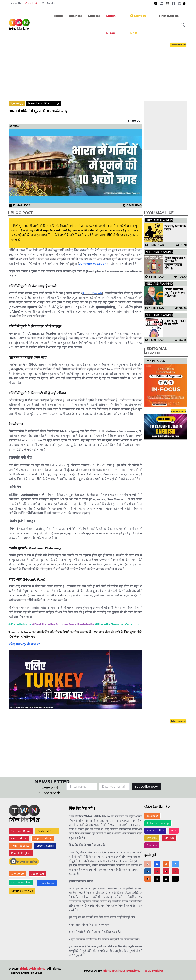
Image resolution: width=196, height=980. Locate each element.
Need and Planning (43, 103)
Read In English (21, 853)
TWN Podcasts (20, 846)
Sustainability (155, 830)
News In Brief (24, 861)
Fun (174, 830)
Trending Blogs (21, 831)
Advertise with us (22, 891)
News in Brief (138, 24)
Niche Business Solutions (121, 971)
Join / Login (47, 883)
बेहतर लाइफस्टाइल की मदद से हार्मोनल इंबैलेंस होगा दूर (175, 263)
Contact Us (17, 874)
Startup (169, 838)
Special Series (45, 846)
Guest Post (31, 3)
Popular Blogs (43, 838)
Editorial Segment (155, 351)
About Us (16, 3)
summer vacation (93, 264)
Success (94, 16)
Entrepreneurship (158, 823)
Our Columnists (21, 882)
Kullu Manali (92, 293)
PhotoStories (169, 16)
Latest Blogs (111, 24)
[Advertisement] (102, 68)
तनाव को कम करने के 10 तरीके (175, 323)
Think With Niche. (33, 968)
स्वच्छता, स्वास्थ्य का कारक (175, 228)
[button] (183, 25)
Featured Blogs (47, 831)
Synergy (17, 103)
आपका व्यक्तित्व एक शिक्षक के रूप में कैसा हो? (175, 293)
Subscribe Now (146, 787)
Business (75, 16)
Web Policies (48, 3)
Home (58, 16)
